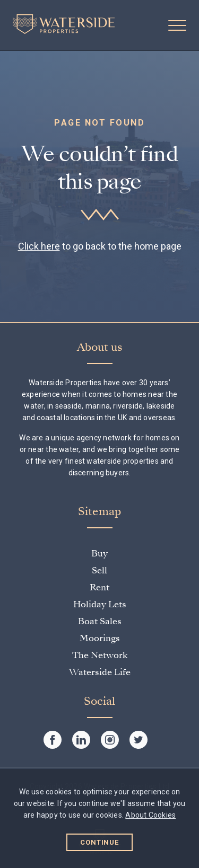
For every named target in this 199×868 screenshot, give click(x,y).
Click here (39, 246)
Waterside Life (100, 672)
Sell (99, 570)
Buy (99, 553)
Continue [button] (99, 842)
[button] (177, 25)
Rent (99, 587)
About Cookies (150, 815)
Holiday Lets (100, 604)
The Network (100, 655)
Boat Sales (100, 621)
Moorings (100, 638)
